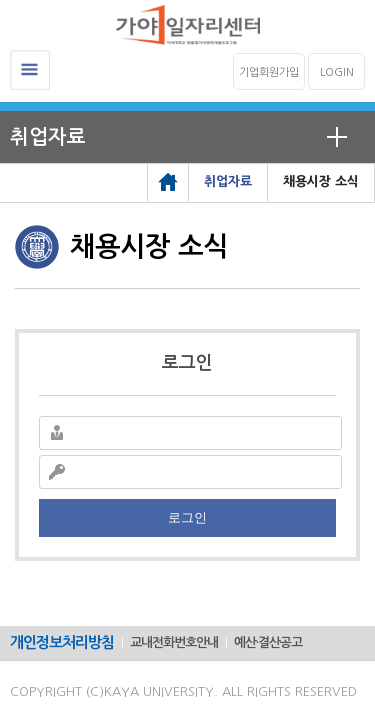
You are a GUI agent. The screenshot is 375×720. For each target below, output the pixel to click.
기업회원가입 (269, 72)
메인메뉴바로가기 (0, 0)
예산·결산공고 (268, 642)
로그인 (187, 517)
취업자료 (48, 137)
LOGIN (337, 72)
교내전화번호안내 (174, 642)
